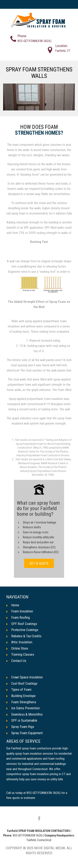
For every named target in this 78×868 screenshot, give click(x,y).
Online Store (17, 648)
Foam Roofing (18, 617)
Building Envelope (21, 696)
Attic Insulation (19, 642)
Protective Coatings (22, 630)
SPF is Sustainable (22, 720)
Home (13, 605)
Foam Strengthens (21, 702)
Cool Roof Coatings (22, 683)
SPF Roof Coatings (22, 624)
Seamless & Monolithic (25, 714)
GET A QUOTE (39, 563)
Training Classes (20, 654)
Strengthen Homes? (39, 133)
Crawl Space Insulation (25, 677)
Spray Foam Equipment (24, 733)
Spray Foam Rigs (20, 727)
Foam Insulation (20, 611)
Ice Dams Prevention (23, 708)
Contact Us (16, 661)
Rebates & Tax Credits (24, 636)
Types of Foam (19, 689)
